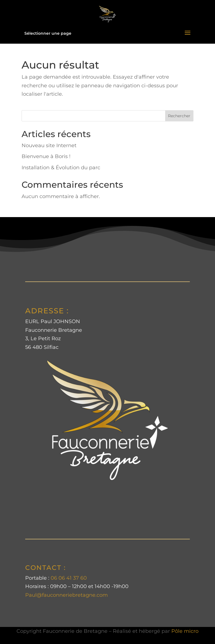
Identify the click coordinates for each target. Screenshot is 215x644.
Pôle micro (185, 631)
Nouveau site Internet (49, 145)
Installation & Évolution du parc (61, 168)
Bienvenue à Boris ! (46, 156)
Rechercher (179, 116)
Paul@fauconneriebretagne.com (66, 595)
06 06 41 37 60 (69, 578)
